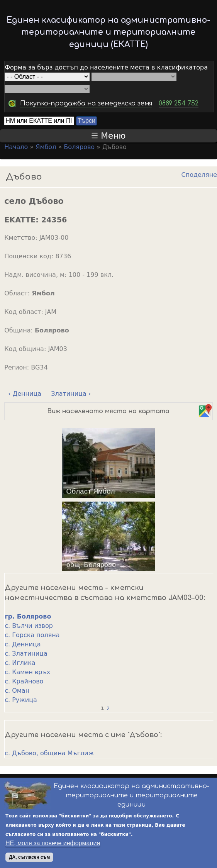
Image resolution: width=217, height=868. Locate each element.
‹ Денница (25, 394)
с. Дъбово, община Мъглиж (49, 753)
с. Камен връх (27, 672)
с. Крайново (24, 681)
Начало (16, 147)
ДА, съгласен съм (29, 857)
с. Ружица (21, 700)
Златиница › (71, 394)
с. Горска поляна (32, 635)
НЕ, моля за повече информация (53, 843)
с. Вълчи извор (29, 626)
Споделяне (199, 175)
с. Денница (23, 644)
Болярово (79, 147)
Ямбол (46, 147)
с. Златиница (26, 654)
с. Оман (17, 691)
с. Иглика (20, 663)
